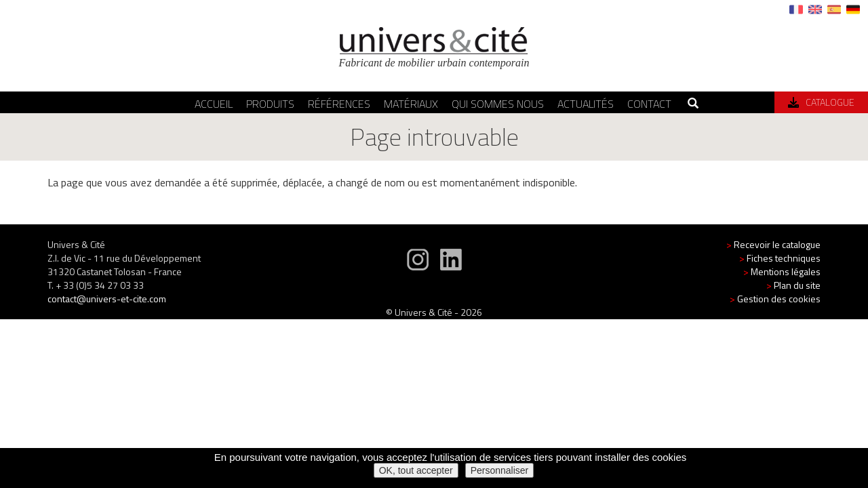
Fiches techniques (780, 258)
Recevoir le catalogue (773, 244)
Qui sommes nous (498, 104)
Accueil (214, 104)
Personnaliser (500, 470)
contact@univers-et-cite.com (107, 299)
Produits (270, 104)
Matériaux (411, 104)
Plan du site (793, 285)
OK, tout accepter (416, 470)
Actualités (586, 104)
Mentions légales (782, 271)
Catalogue (821, 102)
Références (339, 104)
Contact (649, 104)
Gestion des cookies (775, 299)
